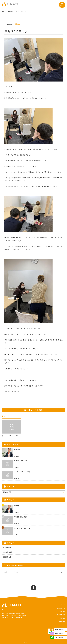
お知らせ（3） (7, 492)
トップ (4, 11)
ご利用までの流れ (60, 615)
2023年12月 (7, 552)
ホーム (63, 605)
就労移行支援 (61, 608)
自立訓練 (62, 611)
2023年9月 (7, 557)
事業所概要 (62, 621)
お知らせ (11, 11)
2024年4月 (7, 547)
